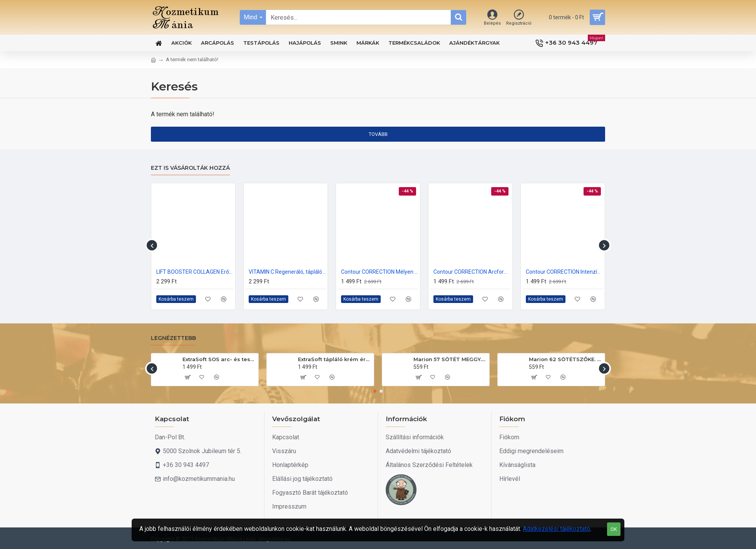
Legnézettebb (173, 338)
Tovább (378, 134)
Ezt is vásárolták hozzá (190, 168)
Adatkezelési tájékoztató (556, 529)
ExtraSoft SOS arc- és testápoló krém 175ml (219, 359)
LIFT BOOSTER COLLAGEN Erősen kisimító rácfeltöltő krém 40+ (195, 272)
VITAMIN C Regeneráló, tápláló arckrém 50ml (287, 272)
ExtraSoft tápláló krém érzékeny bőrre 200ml (335, 359)
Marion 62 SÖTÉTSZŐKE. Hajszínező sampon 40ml (565, 359)
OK (614, 529)
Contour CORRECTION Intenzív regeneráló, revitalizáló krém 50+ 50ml (564, 272)
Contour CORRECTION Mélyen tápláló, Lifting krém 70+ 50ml (380, 272)
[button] (152, 245)
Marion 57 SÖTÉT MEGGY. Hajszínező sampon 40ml (450, 359)
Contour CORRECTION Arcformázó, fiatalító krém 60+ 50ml (472, 272)
